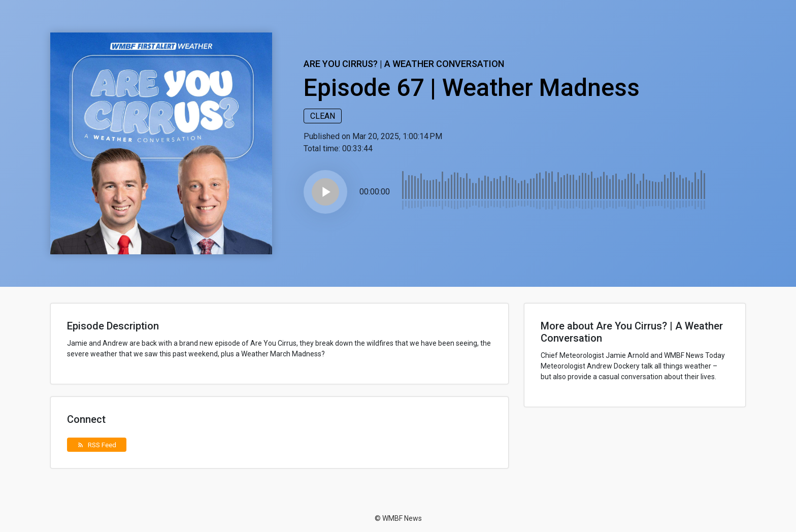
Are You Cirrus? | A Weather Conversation (404, 64)
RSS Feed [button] (97, 445)
